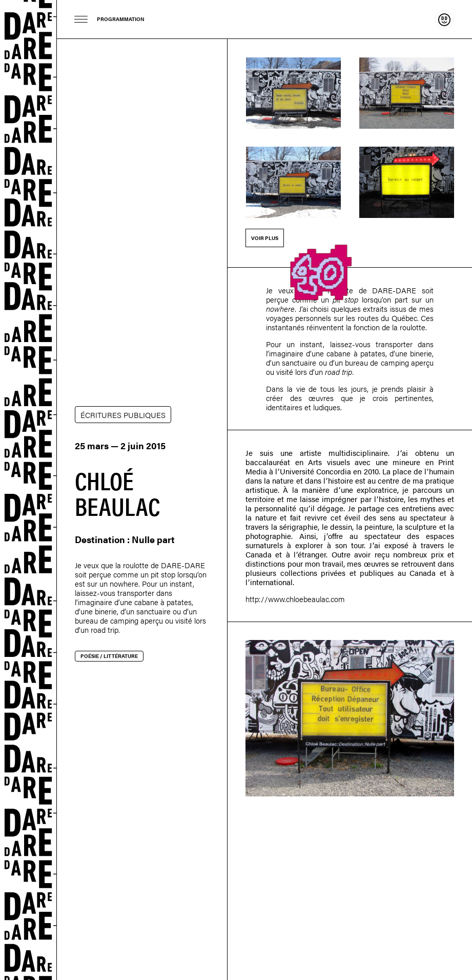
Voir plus (265, 238)
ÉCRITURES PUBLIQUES (123, 415)
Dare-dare (28, 490)
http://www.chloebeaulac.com (295, 599)
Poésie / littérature (109, 656)
